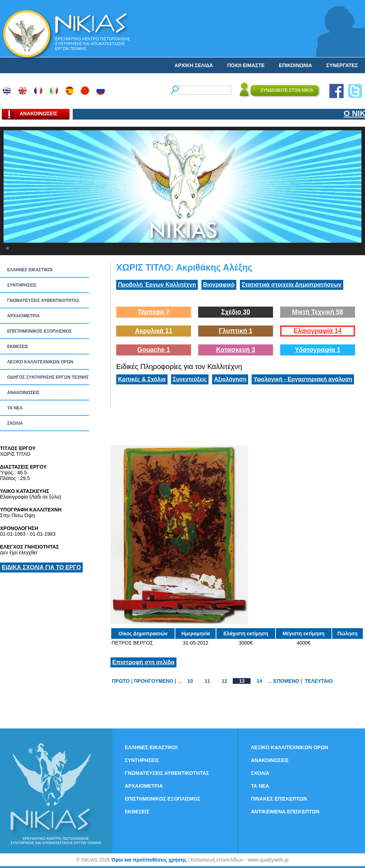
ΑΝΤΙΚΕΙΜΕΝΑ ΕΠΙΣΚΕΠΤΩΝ (285, 812)
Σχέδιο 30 (235, 312)
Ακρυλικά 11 (153, 331)
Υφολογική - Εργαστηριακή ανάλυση (303, 379)
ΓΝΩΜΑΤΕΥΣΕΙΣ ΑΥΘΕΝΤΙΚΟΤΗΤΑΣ (43, 301)
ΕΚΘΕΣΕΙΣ (18, 347)
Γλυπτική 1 (236, 331)
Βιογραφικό (219, 285)
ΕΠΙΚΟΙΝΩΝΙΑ (295, 65)
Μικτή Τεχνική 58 (318, 312)
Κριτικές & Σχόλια (142, 379)
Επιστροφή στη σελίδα (143, 662)
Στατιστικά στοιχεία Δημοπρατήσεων (292, 285)
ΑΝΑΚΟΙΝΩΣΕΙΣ (23, 393)
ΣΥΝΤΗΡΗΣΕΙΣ (22, 285)
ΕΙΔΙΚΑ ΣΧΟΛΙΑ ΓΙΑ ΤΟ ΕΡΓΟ (41, 567)
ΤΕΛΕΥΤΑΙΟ (319, 681)
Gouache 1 (154, 350)
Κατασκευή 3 (236, 350)
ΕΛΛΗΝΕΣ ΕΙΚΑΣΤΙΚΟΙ (30, 270)
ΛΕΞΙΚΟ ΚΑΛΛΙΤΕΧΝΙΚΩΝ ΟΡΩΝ (40, 362)
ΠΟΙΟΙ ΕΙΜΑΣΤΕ (246, 65)
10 (190, 681)
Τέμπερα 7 (154, 312)
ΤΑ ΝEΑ (15, 408)
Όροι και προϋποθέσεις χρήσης (149, 860)
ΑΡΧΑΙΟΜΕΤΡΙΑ (23, 316)
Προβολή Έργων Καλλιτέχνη (157, 285)
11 (207, 681)
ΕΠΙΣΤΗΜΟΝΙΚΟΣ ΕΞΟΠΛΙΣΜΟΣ (39, 331)
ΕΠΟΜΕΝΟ (286, 681)
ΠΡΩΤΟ (121, 681)
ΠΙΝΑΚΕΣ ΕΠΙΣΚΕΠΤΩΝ (279, 799)
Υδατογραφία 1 (318, 350)
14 (259, 681)
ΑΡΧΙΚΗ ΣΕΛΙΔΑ (194, 65)
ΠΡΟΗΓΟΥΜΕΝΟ (154, 681)
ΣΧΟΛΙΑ (15, 423)
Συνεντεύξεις (190, 379)
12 (225, 681)
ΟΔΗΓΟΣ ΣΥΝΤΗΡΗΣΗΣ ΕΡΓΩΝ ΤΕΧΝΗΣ (48, 377)
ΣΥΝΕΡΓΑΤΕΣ (342, 65)
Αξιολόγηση (230, 379)
